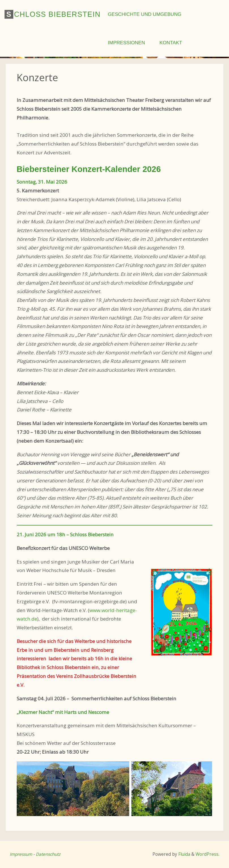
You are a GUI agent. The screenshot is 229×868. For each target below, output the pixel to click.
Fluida (184, 854)
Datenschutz (48, 854)
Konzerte (37, 77)
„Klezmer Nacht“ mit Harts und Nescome (63, 712)
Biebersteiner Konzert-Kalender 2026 (89, 169)
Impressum (21, 854)
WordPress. (207, 854)
